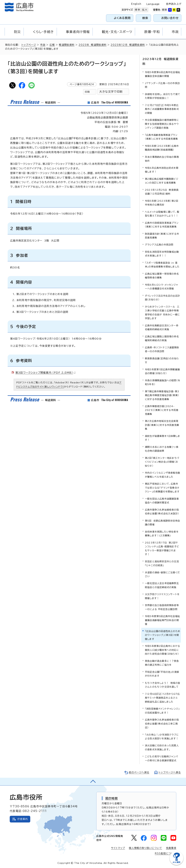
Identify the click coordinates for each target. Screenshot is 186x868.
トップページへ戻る (170, 772)
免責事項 (171, 848)
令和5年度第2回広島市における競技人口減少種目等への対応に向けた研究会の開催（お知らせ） (163, 650)
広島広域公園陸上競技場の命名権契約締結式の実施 (162, 338)
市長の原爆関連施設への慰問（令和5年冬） (163, 382)
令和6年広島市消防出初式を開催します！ (162, 170)
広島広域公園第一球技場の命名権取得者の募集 (162, 276)
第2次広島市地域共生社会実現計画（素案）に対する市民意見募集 (162, 425)
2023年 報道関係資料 (93, 45)
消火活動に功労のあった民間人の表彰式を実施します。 (162, 747)
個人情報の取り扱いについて (145, 848)
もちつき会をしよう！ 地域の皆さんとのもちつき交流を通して (163, 685)
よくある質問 (122, 18)
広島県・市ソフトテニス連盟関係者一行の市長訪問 (162, 349)
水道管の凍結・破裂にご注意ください (162, 574)
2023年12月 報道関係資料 (128, 45)
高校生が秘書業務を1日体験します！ (163, 438)
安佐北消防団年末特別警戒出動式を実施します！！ (162, 254)
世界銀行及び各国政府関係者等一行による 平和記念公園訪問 (162, 607)
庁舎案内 (23, 819)
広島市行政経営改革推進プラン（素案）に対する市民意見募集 (162, 225)
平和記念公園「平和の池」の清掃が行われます (162, 674)
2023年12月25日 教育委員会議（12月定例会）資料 (162, 192)
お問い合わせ (170, 18)
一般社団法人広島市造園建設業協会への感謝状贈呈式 (162, 501)
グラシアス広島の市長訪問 (159, 245)
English (136, 4)
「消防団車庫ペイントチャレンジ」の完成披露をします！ (162, 711)
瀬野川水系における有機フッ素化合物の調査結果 (162, 449)
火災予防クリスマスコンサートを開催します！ (162, 596)
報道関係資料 (67, 45)
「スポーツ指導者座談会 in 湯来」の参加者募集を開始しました (162, 265)
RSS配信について (166, 853)
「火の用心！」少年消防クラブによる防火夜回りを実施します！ (162, 737)
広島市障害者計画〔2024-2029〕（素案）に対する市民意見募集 (162, 410)
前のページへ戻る (139, 772)
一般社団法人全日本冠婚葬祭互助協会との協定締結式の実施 (162, 585)
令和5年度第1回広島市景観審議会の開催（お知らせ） (162, 371)
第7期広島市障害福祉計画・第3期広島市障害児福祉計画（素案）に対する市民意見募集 (162, 395)
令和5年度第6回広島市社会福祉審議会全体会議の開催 (163, 74)
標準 (137, 10)
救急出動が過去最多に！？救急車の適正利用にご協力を (162, 663)
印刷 (87, 92)
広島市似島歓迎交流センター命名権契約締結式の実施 (162, 327)
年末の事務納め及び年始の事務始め (162, 159)
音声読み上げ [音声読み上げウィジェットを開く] (174, 4)
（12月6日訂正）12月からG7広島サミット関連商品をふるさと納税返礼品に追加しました (162, 698)
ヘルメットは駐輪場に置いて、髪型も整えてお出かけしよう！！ (162, 214)
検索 (145, 18)
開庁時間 (112, 798)
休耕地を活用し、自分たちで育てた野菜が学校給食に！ (163, 96)
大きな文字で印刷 (111, 92)
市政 (43, 45)
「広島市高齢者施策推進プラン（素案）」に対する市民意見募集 (161, 137)
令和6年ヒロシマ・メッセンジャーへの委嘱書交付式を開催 (161, 287)
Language (153, 4)
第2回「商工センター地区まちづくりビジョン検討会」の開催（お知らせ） (162, 462)
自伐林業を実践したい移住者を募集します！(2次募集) (162, 534)
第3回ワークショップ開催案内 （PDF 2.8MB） (46, 373)
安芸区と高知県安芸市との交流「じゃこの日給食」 (162, 563)
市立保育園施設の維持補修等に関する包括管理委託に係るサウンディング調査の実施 (162, 124)
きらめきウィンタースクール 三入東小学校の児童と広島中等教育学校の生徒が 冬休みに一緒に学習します (162, 313)
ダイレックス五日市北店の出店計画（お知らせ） (162, 298)
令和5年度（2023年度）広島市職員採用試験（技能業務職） (162, 148)
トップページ (29, 45)
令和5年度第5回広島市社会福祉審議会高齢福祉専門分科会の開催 (162, 620)
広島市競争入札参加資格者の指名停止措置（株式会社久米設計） (162, 512)
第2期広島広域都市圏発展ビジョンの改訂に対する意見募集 (162, 181)
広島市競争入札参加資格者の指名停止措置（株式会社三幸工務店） (162, 724)
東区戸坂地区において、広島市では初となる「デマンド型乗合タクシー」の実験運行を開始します (162, 488)
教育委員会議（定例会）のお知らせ (162, 360)
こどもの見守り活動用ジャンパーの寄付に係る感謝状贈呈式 (161, 758)
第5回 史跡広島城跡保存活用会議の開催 (162, 523)
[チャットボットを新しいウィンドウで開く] (176, 864)
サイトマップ (118, 848)
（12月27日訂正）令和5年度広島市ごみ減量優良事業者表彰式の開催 (162, 109)
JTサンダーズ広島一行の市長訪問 (162, 85)
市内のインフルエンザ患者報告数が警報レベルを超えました (163, 475)
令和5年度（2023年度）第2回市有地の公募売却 (162, 203)
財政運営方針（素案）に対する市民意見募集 (162, 236)
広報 (52, 45)
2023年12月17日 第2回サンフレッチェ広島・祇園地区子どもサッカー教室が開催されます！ (162, 548)
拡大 (144, 10)
